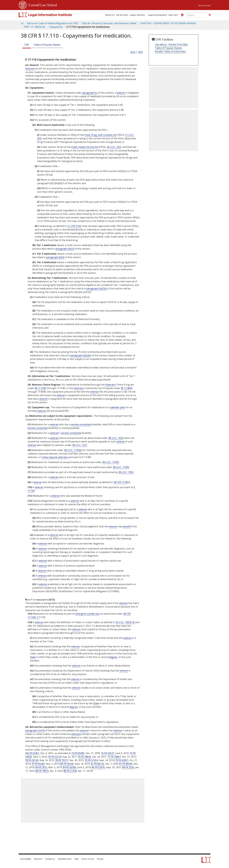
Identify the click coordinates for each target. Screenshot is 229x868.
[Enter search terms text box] (197, 15)
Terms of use (88, 859)
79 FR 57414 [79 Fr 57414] (91, 760)
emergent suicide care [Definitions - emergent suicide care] (87, 614)
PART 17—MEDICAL (35, 27)
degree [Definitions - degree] (113, 657)
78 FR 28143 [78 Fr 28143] (32, 760)
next (140, 52)
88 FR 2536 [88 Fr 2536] (128, 767)
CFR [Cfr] (27, 45)
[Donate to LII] (182, 15)
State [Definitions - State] (33, 657)
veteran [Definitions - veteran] (121, 93)
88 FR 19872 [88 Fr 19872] (42, 771)
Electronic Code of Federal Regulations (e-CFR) (52, 23)
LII (22, 23)
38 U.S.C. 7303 (126, 472)
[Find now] (210, 15)
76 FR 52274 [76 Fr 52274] (55, 757)
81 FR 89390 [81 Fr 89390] (126, 764)
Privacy (100, 859)
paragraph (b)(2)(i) (97, 288)
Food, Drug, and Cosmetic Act (101, 135)
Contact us (50, 859)
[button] (210, 15)
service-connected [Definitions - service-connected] (81, 424)
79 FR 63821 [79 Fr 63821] (122, 760)
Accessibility (26, 859)
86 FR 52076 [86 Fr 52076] (98, 767)
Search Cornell (204, 6)
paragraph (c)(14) (35, 730)
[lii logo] (52, 15)
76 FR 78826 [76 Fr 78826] (84, 757)
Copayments (56, 27)
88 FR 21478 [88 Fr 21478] (70, 771)
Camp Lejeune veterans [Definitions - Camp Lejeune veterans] (55, 457)
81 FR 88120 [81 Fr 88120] (97, 764)
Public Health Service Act (85, 147)
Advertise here (65, 859)
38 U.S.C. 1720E (121, 467)
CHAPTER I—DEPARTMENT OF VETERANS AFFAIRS (168, 23)
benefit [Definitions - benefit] (127, 526)
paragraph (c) (90, 93)
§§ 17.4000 (127, 388)
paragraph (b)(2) (65, 249)
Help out (172, 15)
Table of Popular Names (47, 45)
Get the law (121, 15)
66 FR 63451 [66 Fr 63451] (33, 753)
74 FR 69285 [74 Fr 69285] (78, 753)
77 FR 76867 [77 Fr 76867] (114, 757)
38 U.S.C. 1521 (80, 445)
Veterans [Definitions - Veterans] (110, 385)
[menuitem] (109, 15)
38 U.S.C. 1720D (111, 462)
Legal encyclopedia (157, 15)
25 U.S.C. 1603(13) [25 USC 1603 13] (125, 622)
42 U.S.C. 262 (114, 147)
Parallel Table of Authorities (170, 51)
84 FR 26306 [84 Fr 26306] (69, 767)
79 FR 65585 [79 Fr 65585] (38, 764)
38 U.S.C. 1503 (116, 438)
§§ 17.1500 (41, 388)
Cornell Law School (42, 5)
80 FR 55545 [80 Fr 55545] (67, 764)
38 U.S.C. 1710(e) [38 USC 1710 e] (73, 450)
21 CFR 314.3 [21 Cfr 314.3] (74, 226)
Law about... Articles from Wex (171, 44)
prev (133, 52)
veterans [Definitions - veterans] (30, 69)
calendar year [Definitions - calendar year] (118, 407)
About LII (109, 15)
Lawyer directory (137, 15)
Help (76, 859)
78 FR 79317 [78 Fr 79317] (62, 760)
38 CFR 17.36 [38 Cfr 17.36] (120, 482)
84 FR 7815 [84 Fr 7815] (41, 767)
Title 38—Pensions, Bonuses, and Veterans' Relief (109, 23)
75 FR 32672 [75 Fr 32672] (107, 753)
